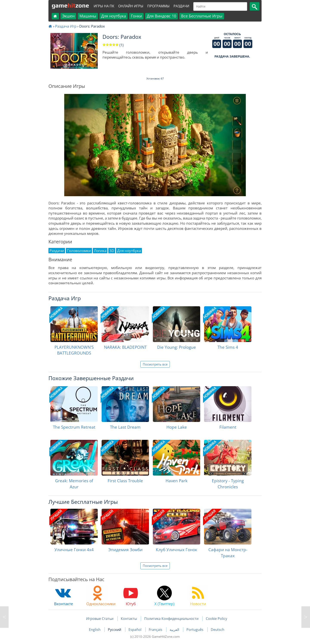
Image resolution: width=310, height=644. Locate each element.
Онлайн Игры (131, 6)
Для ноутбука (114, 16)
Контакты (129, 619)
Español (135, 630)
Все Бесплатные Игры (202, 16)
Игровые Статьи (100, 619)
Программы (158, 6)
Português (195, 630)
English (95, 630)
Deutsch (218, 630)
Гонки (136, 16)
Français (156, 630)
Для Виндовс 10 (161, 16)
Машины (88, 16)
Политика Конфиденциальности (171, 619)
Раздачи (181, 6)
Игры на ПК (104, 6)
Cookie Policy (216, 619)
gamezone (70, 5)
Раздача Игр (66, 26)
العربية (175, 630)
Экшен (68, 16)
